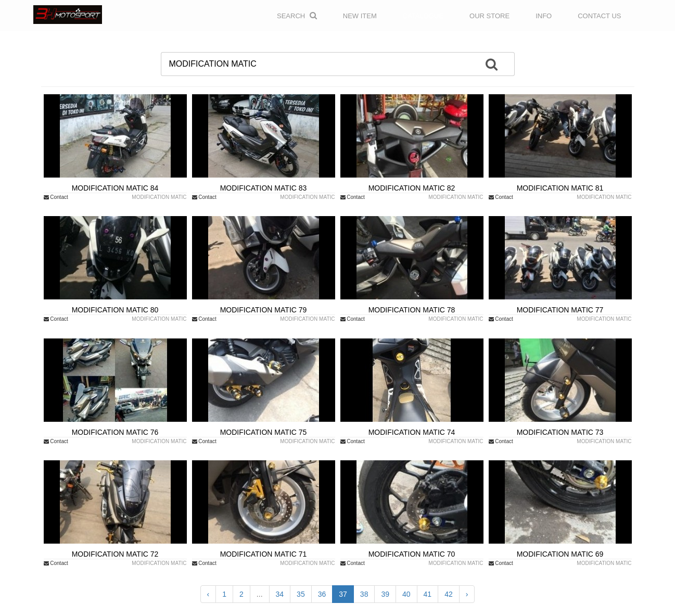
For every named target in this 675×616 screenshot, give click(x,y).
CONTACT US (599, 16)
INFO (544, 16)
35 (301, 594)
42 (449, 594)
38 (364, 594)
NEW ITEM (360, 16)
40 (406, 594)
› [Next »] (467, 594)
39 (385, 594)
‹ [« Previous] (208, 594)
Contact (56, 197)
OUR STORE (489, 16)
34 (280, 594)
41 (428, 594)
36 (322, 594)
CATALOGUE (423, 16)
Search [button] (297, 16)
